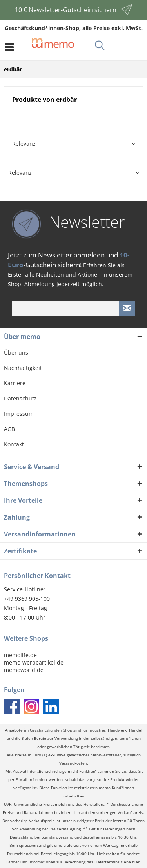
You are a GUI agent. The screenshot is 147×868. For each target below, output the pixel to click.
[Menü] (11, 47)
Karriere (15, 383)
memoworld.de (24, 670)
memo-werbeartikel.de (34, 662)
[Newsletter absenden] (127, 308)
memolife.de (20, 655)
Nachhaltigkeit (23, 368)
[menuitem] (11, 47)
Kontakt (14, 444)
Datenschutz (20, 398)
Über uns (16, 352)
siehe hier (130, 862)
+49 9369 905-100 (27, 599)
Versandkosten (73, 763)
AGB (9, 429)
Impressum (19, 414)
